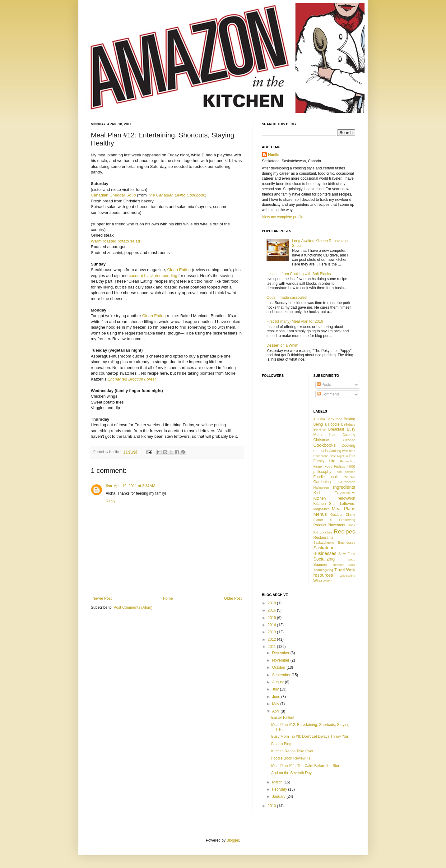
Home (168, 598)
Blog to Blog (281, 744)
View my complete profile (283, 217)
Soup (352, 559)
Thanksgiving (323, 570)
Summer (321, 565)
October (279, 667)
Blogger (233, 840)
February (280, 789)
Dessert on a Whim (282, 345)
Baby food (334, 419)
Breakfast (336, 429)
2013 (272, 632)
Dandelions (321, 456)
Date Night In (339, 456)
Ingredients (344, 487)
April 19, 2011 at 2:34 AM (135, 486)
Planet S (323, 520)
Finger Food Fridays (329, 466)
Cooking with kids (342, 451)
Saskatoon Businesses (325, 551)
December (281, 653)
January (279, 796)
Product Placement (329, 525)
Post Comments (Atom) (133, 607)
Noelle (274, 155)
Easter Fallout (283, 718)
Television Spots (343, 565)
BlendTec (320, 429)
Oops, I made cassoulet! (287, 298)
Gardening (322, 482)
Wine (318, 581)
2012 (272, 639)
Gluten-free (347, 482)
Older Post (233, 598)
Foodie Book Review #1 (291, 758)
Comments (328, 394)
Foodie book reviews (334, 477)
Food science (345, 472)
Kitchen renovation (334, 498)
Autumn (319, 419)
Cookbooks (325, 445)
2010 (272, 806)
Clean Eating (179, 270)
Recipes (344, 531)
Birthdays (348, 424)
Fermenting (348, 461)
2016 (272, 610)
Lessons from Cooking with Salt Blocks (299, 274)
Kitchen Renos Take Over (292, 751)
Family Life (324, 461)
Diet (352, 456)
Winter (327, 581)
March (278, 782)
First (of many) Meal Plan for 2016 (295, 321)
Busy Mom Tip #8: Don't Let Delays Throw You (310, 736)
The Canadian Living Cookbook (176, 195)
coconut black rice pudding (153, 276)
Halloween (321, 487)
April (276, 711)
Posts (324, 385)
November (281, 660)
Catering (349, 435)
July (276, 689)
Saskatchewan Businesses (334, 542)
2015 (272, 618)
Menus (320, 514)
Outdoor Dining (343, 515)
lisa (109, 486)
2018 (272, 603)
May (276, 704)
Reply (111, 501)
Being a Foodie (327, 424)
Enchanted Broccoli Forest (132, 379)
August (279, 682)
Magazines (322, 509)
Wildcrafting (347, 576)
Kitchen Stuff (325, 504)
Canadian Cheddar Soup (113, 195)
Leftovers (348, 504)
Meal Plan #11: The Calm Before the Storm (307, 766)
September (282, 675)
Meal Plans (344, 509)
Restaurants (324, 538)
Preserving (347, 520)
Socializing (324, 559)
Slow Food (347, 554)
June (277, 697)
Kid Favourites (334, 493)
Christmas (322, 440)
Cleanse (349, 440)
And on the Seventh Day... (293, 773)
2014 (272, 625)
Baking (349, 419)
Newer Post (102, 598)
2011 (272, 647)
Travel (339, 570)
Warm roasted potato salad (115, 241)
